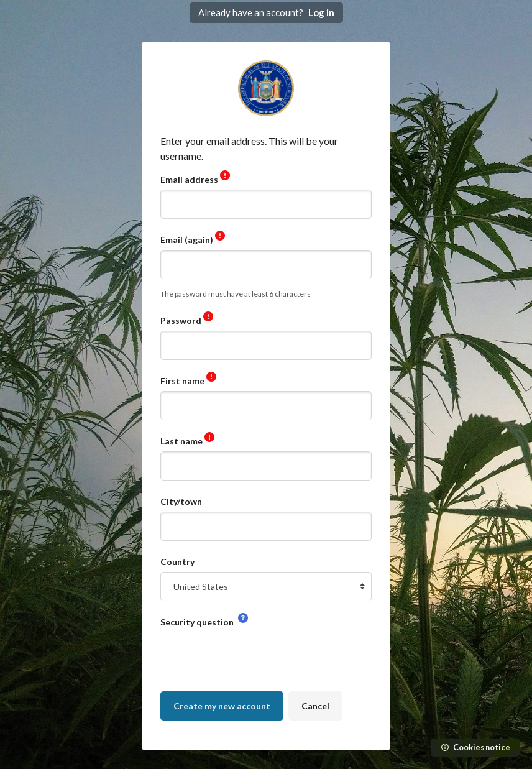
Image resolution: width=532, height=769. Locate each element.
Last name (182, 441)
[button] (243, 619)
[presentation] (255, 656)
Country (177, 562)
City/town (181, 501)
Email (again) (188, 240)
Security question (198, 622)
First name (183, 381)
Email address (190, 179)
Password (182, 320)
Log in (321, 12)
